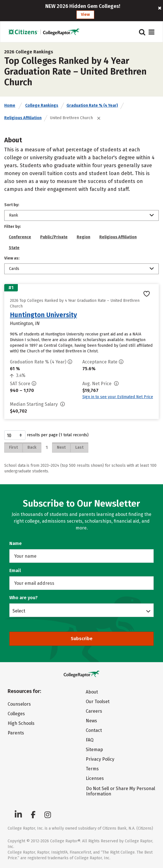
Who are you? (23, 598)
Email (15, 571)
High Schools (21, 723)
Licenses (95, 778)
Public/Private (54, 237)
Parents (16, 733)
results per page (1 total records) (46, 435)
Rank (14, 215)
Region (83, 237)
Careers (94, 711)
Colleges (16, 714)
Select (19, 611)
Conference (20, 237)
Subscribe (82, 639)
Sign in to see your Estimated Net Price (118, 397)
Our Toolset (98, 702)
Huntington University (43, 315)
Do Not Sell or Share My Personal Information (121, 791)
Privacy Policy (100, 759)
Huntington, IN (25, 323)
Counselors (19, 704)
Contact (94, 730)
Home (10, 105)
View (85, 15)
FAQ (90, 740)
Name (16, 543)
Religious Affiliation (23, 118)
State (14, 248)
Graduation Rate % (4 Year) (92, 105)
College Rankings (42, 105)
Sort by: (12, 205)
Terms (92, 769)
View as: (12, 258)
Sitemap (94, 750)
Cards (14, 269)
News (91, 721)
